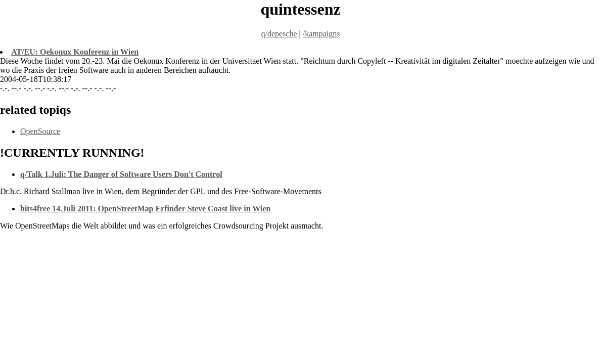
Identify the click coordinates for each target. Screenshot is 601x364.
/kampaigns (321, 34)
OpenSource (40, 131)
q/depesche (279, 34)
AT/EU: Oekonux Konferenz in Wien (75, 52)
